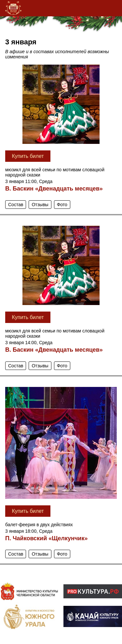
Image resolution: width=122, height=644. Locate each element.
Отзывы (40, 205)
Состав (16, 205)
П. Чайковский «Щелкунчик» (46, 538)
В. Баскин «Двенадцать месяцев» (54, 189)
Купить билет (28, 156)
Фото (62, 205)
